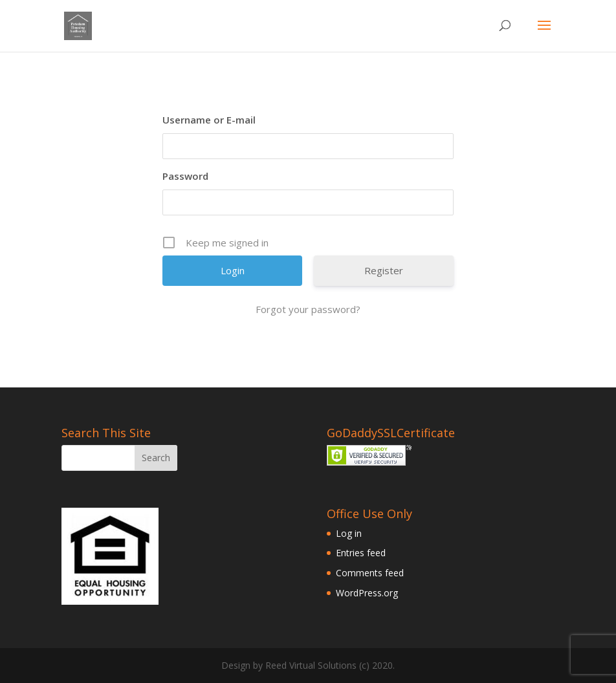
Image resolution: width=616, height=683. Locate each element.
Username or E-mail (209, 120)
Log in (349, 533)
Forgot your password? (308, 309)
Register (384, 270)
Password (185, 176)
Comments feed (370, 573)
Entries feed (361, 553)
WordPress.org (367, 593)
